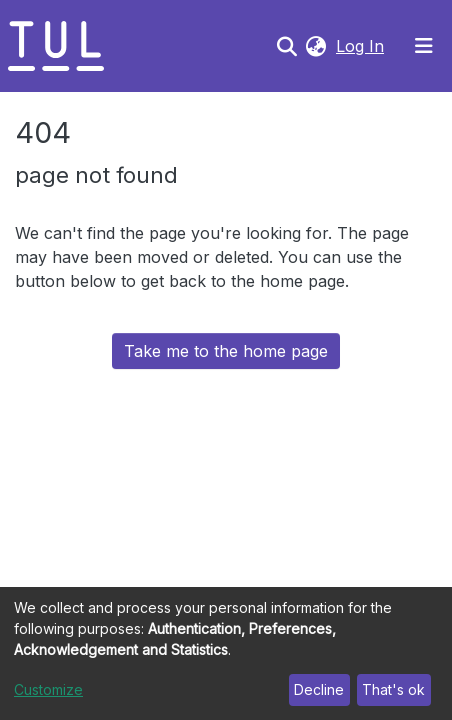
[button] (315, 46)
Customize (48, 689)
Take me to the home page (226, 351)
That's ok (393, 689)
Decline (319, 689)
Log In (362, 46)
